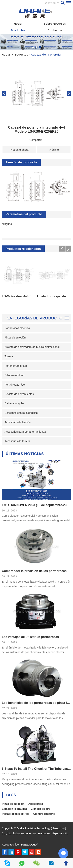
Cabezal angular (14, 403)
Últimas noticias (25, 454)
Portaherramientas (16, 366)
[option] (36, 42)
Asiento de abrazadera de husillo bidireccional (32, 347)
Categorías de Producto (35, 318)
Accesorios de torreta (17, 441)
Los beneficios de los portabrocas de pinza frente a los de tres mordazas (36, 703)
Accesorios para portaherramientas (25, 432)
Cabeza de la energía (46, 55)
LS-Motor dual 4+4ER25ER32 (19, 296)
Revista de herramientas (19, 394)
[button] (33, 47)
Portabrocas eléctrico (17, 328)
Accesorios (36, 804)
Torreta (9, 356)
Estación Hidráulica (14, 809)
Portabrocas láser (15, 385)
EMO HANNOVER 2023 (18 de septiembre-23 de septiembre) (36, 505)
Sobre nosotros (55, 24)
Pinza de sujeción (15, 338)
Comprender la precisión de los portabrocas (34, 571)
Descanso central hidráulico (21, 413)
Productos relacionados (23, 249)
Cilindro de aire (40, 809)
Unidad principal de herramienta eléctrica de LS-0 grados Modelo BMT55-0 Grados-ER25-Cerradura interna (54, 296)
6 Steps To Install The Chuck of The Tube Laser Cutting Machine (36, 769)
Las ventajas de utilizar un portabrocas (30, 637)
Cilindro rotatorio (14, 375)
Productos (18, 30)
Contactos (55, 30)
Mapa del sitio (60, 833)
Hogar (18, 24)
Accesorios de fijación (17, 422)
